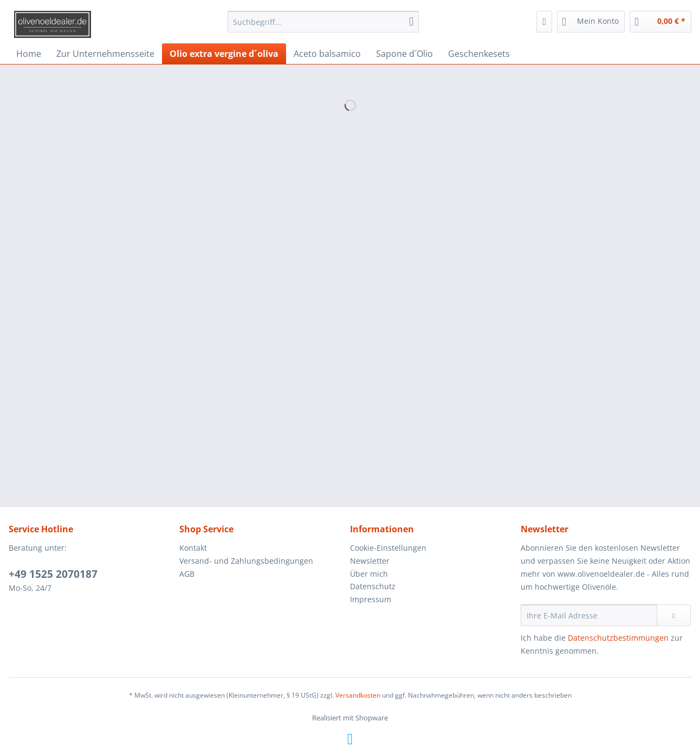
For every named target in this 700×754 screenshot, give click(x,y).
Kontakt (193, 548)
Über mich (369, 574)
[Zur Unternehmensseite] (105, 54)
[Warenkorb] (660, 22)
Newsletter (370, 561)
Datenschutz (373, 586)
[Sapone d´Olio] (404, 54)
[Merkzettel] (544, 22)
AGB (187, 574)
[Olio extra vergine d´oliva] (224, 54)
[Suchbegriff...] (323, 22)
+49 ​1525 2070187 (53, 574)
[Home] (29, 54)
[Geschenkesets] (479, 54)
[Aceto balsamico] (327, 54)
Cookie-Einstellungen (388, 548)
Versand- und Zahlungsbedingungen (246, 561)
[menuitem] (323, 27)
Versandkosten (358, 695)
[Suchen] (411, 22)
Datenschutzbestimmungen (618, 638)
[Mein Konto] (591, 22)
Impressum (371, 599)
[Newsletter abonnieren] (674, 615)
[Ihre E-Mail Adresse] (589, 615)
